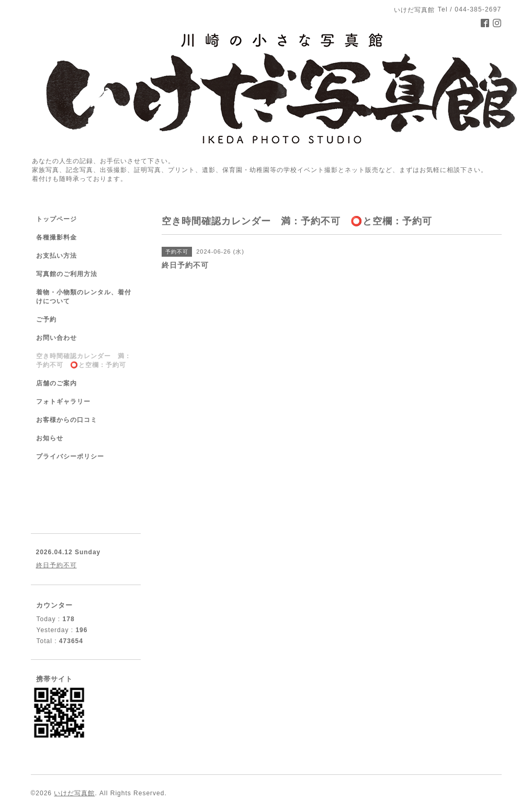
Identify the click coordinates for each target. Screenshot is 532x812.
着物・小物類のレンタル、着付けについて (84, 297)
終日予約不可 (56, 565)
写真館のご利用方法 (67, 274)
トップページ (56, 219)
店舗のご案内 (56, 383)
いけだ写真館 (74, 793)
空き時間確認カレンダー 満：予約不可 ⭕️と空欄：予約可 (84, 361)
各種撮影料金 (56, 237)
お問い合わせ (56, 338)
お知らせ (50, 438)
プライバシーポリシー (70, 456)
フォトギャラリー (63, 402)
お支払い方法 (56, 256)
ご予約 (46, 319)
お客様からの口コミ (67, 420)
